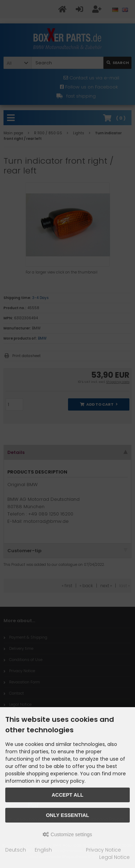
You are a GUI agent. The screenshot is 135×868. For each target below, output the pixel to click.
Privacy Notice (103, 850)
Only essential (67, 815)
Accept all (67, 795)
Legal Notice (114, 857)
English (43, 850)
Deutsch (16, 850)
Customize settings (67, 834)
